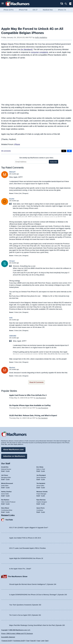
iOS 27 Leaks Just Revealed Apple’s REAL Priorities (28, 548)
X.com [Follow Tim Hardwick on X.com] (43, 487)
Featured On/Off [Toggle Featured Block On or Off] (7, 641)
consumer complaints (39, 52)
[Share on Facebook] (69, 151)
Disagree (25, 193)
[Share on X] (64, 151)
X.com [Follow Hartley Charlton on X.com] (8, 496)
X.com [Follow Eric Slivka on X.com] (43, 471)
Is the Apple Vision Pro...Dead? (20, 569)
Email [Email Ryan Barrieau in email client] (38, 504)
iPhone (17, 144)
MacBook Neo (48, 10)
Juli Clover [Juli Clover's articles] (5, 475)
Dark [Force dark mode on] (47, 641)
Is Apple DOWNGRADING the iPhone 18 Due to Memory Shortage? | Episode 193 (38, 595)
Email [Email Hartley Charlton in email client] (3, 496)
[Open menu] (3, 4)
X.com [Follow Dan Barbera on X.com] (8, 504)
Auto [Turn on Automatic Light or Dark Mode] (39, 641)
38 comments (6, 151)
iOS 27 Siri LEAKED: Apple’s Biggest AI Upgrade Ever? (29, 528)
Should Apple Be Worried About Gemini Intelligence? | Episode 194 (33, 584)
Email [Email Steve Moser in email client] (3, 512)
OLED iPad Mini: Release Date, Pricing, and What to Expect (33, 415)
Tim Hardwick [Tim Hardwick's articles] (41, 483)
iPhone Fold (23, 10)
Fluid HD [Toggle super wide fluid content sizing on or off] (33, 641)
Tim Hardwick (43, 418)
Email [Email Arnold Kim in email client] (3, 471)
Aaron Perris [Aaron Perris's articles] (41, 508)
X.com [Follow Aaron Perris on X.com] (43, 512)
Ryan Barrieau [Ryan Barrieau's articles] (41, 500)
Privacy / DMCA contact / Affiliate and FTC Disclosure (17, 633)
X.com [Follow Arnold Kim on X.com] (8, 471)
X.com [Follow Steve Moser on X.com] (8, 512)
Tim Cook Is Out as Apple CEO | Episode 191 (25, 615)
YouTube (9, 520)
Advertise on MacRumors (14, 456)
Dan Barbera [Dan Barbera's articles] (5, 500)
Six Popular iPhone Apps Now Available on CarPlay (30, 405)
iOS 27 (35, 10)
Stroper (12, 261)
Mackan (12, 368)
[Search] (67, 4)
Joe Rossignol (41, 398)
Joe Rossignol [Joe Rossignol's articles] (41, 475)
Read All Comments (36, 382)
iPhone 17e (62, 10)
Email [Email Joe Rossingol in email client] (38, 479)
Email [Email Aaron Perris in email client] (38, 512)
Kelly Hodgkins (41, 37)
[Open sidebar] (70, 4)
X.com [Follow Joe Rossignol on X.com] (43, 479)
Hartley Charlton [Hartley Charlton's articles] (6, 492)
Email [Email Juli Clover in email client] (3, 479)
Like (20, 193)
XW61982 (13, 336)
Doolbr (12, 199)
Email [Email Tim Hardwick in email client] (38, 487)
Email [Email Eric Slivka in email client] (38, 471)
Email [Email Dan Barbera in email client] (3, 504)
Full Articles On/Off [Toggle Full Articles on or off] (19, 641)
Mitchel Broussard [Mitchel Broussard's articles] (7, 483)
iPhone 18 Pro (9, 10)
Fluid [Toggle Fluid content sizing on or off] (28, 641)
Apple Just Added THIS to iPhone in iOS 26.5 (25, 538)
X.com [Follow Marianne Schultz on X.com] (43, 496)
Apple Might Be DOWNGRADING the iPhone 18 (26, 558)
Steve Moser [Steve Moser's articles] (5, 508)
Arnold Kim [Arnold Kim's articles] (5, 467)
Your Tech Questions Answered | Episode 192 (25, 605)
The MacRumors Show (18, 576)
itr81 (11, 318)
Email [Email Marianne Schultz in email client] (38, 496)
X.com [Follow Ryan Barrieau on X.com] (43, 504)
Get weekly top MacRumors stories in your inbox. (36, 158)
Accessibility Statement (8, 637)
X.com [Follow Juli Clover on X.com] (8, 479)
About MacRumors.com (13, 449)
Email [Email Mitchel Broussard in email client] (3, 487)
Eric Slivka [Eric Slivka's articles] (40, 467)
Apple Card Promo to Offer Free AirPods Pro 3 (28, 395)
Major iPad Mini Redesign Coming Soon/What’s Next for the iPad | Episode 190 (37, 625)
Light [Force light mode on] (43, 641)
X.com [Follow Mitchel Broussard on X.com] (8, 487)
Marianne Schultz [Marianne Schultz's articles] (42, 492)
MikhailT (12, 172)
